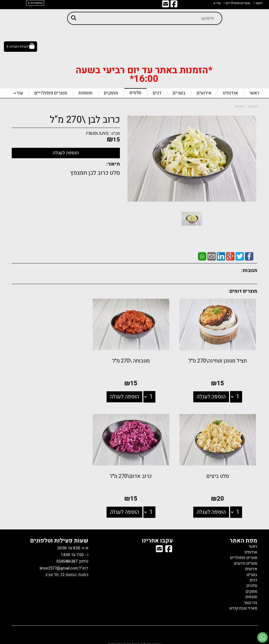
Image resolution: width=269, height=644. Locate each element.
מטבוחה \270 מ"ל (135, 359)
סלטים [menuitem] (135, 93)
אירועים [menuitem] (204, 93)
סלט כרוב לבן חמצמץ (95, 173)
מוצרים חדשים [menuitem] (245, 559)
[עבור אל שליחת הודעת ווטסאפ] (262, 637)
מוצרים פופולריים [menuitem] (51, 93)
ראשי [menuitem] (254, 93)
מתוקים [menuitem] (111, 93)
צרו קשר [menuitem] (251, 598)
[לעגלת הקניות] (21, 47)
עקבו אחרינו (157, 537)
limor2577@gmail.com (59, 564)
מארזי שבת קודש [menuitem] (243, 604)
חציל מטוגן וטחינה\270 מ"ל (219, 359)
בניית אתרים (115, 640)
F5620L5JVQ (97, 133)
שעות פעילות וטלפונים (59, 537)
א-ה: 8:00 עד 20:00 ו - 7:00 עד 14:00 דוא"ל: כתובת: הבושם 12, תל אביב (64, 557)
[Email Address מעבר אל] (166, 5)
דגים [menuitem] (157, 93)
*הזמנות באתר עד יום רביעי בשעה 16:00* (144, 75)
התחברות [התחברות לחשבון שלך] (35, 3)
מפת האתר (243, 537)
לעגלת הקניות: (19, 47)
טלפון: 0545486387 (72, 557)
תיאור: (113, 164)
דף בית (253, 106)
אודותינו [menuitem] (230, 93)
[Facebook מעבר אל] (174, 5)
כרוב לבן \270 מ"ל (85, 120)
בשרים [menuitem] (179, 93)
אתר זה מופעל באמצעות (135, 640)
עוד (18, 93)
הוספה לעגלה (212, 395)
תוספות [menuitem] (86, 93)
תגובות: (249, 271)
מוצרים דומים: (243, 291)
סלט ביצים (50, 359)
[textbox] (144, 72)
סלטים (239, 106)
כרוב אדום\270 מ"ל (219, 472)
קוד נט (127, 640)
